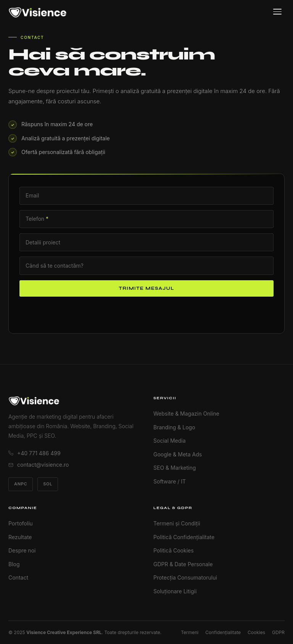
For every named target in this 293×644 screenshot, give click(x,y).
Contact (18, 577)
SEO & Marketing (175, 468)
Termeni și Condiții (177, 523)
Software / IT (170, 481)
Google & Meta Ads (178, 454)
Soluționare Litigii (175, 591)
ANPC (21, 484)
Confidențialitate (223, 632)
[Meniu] (277, 12)
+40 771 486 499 (35, 453)
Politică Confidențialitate (184, 537)
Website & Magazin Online (186, 414)
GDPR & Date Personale (183, 564)
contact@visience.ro (39, 465)
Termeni (190, 632)
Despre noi (22, 550)
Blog (14, 564)
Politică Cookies (174, 550)
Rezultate (20, 537)
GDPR (278, 632)
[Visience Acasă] (38, 12)
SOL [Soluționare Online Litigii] (48, 484)
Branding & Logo (174, 427)
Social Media (170, 441)
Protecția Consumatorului (185, 577)
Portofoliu (21, 523)
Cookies (256, 632)
